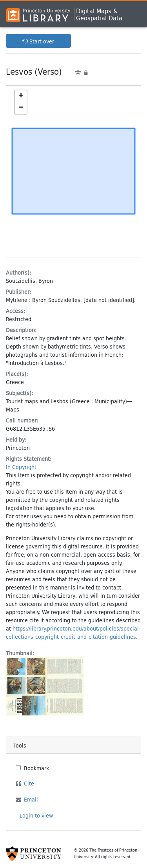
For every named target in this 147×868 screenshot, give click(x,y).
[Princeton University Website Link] (34, 854)
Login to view (36, 815)
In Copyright (21, 467)
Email (31, 799)
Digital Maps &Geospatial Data (99, 14)
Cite (29, 783)
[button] (21, 96)
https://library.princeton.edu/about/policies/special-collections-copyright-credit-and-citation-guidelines (73, 633)
